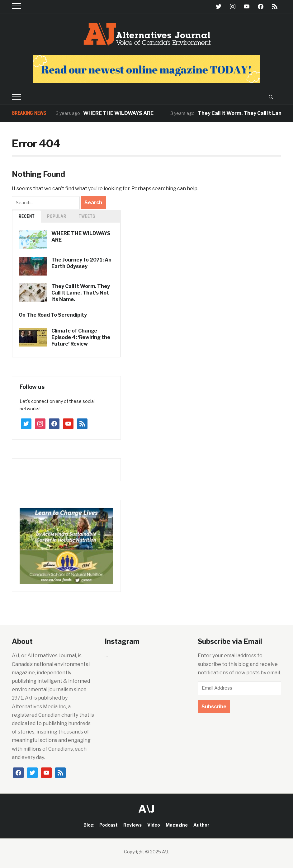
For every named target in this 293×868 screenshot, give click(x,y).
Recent (27, 216)
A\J (146, 809)
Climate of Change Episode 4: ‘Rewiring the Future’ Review (81, 337)
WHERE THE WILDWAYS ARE (119, 113)
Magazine (177, 825)
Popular (57, 216)
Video (154, 825)
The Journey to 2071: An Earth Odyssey (81, 263)
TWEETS (87, 216)
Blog (89, 825)
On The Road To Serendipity (53, 315)
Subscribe (214, 707)
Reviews (132, 825)
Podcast (109, 825)
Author (201, 825)
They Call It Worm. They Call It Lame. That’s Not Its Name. (81, 293)
